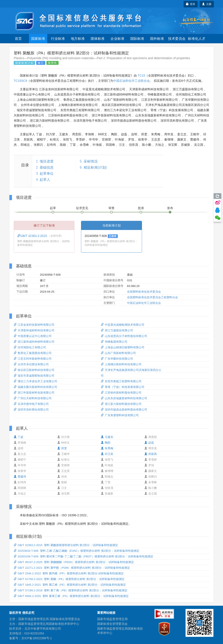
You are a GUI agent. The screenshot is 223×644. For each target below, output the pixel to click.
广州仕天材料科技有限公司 (33, 398)
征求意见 (82, 208)
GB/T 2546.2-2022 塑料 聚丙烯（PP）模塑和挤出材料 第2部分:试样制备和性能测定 (69, 573)
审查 (111, 208)
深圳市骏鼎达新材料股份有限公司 (124, 410)
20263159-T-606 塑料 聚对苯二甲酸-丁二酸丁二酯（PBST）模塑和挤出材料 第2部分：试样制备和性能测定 (84, 556)
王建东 (107, 437)
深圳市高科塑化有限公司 (31, 410)
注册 (207, 4)
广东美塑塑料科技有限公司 (120, 415)
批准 (141, 208)
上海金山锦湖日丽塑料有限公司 (123, 347)
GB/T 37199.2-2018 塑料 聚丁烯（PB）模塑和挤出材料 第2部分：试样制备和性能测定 (71, 590)
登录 (191, 4)
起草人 (45, 180)
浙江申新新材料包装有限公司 (34, 393)
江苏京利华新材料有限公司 (33, 359)
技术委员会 (177, 39)
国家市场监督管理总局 (112, 619)
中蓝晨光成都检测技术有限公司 (123, 325)
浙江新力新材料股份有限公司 (121, 404)
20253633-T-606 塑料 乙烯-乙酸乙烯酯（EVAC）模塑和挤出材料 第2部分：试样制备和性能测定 (77, 551)
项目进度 (47, 161)
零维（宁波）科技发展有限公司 (123, 387)
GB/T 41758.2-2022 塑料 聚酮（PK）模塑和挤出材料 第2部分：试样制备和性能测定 (69, 579)
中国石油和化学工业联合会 (132, 81)
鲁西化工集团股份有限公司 (33, 353)
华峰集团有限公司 (114, 342)
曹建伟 (20, 477)
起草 (53, 208)
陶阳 (106, 443)
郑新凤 (151, 454)
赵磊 (149, 443)
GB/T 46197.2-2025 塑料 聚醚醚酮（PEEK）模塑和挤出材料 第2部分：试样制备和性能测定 (74, 562)
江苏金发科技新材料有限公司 (34, 325)
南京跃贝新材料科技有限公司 (34, 370)
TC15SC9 (20, 81)
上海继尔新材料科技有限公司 (121, 364)
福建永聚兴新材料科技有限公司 (35, 387)
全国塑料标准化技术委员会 (144, 292)
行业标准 (58, 39)
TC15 (141, 75)
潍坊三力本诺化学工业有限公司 (35, 381)
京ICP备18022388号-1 (37, 638)
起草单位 (47, 174)
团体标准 (98, 39)
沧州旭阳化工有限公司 (30, 347)
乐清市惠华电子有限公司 (31, 404)
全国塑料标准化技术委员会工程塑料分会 (152, 297)
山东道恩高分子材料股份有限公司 (124, 336)
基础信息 (47, 167)
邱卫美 (107, 454)
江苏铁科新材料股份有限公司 (121, 393)
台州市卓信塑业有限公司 (31, 364)
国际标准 (137, 39)
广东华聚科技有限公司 (117, 359)
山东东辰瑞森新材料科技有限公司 (124, 398)
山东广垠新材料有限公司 (118, 353)
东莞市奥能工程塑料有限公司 (121, 381)
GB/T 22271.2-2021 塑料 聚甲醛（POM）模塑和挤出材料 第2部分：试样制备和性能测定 (72, 568)
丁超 (19, 437)
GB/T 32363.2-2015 (33, 236)
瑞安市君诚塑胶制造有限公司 (34, 376)
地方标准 (78, 39)
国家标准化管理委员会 (112, 624)
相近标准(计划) (95, 167)
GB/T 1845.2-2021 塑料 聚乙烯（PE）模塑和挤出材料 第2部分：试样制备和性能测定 (70, 585)
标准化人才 (197, 39)
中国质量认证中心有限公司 (33, 336)
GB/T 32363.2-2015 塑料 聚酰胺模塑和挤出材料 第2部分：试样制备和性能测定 (66, 545)
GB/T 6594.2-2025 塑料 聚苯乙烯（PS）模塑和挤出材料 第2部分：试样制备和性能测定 (71, 596)
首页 (18, 39)
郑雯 (62, 448)
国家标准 (38, 39)
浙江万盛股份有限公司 (117, 330)
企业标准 (117, 39)
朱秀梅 (107, 448)
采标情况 (91, 161)
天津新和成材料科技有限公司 (34, 330)
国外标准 (157, 39)
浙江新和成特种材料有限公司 (34, 342)
